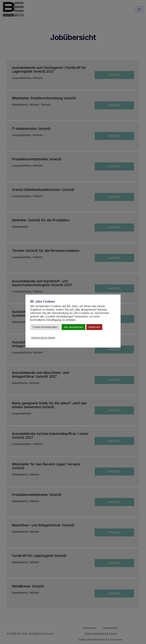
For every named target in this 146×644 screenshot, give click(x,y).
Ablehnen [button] (94, 327)
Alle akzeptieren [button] (73, 327)
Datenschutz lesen (43, 338)
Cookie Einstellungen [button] (45, 327)
